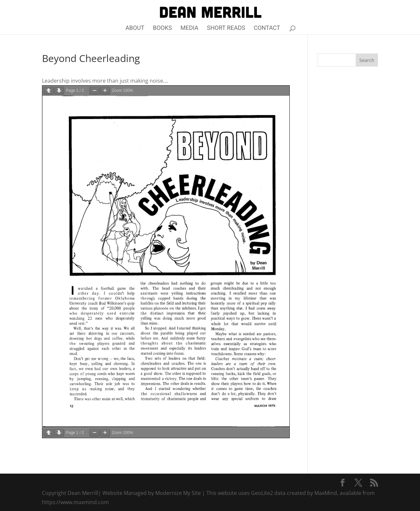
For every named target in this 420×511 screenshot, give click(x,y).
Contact (267, 28)
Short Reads (226, 28)
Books (162, 28)
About (135, 28)
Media (189, 28)
